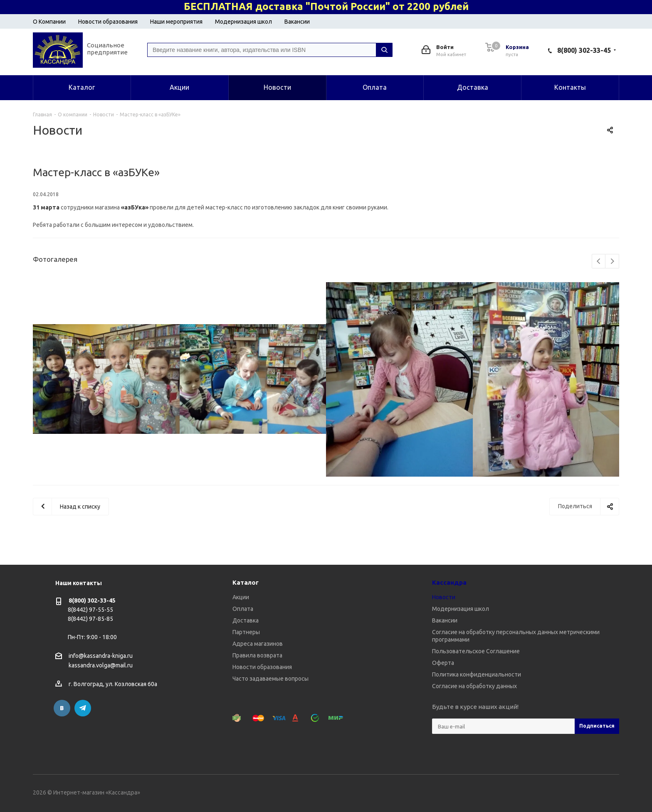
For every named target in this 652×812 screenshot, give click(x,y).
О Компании (49, 22)
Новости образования (108, 22)
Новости (444, 597)
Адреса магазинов (258, 644)
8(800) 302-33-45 (584, 50)
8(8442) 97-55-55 (90, 610)
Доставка (246, 620)
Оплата (243, 609)
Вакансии (297, 22)
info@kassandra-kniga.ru (101, 656)
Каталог (246, 582)
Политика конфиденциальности (477, 674)
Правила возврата (257, 655)
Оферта (443, 663)
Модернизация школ (243, 22)
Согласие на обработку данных (474, 686)
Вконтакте (62, 708)
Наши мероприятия (176, 22)
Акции (241, 597)
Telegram (83, 708)
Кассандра (449, 582)
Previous (599, 262)
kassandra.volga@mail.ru (101, 666)
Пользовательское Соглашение (476, 651)
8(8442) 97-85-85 (90, 619)
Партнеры (246, 632)
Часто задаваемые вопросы (270, 679)
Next (612, 262)
